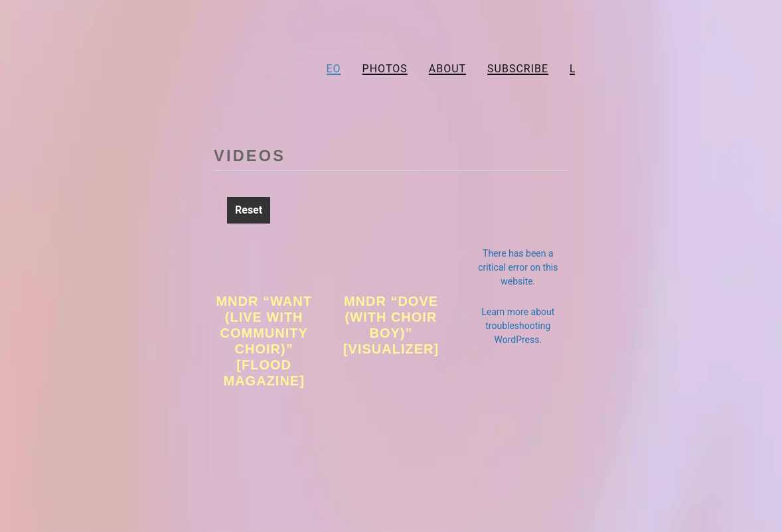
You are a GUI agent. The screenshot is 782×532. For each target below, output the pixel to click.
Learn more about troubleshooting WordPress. (518, 326)
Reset (249, 210)
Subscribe (518, 69)
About (447, 69)
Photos (385, 69)
